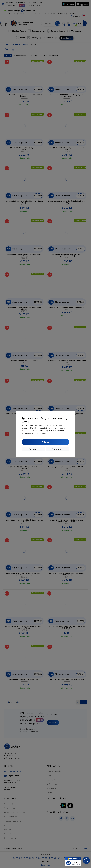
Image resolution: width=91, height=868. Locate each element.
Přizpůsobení (58, 449)
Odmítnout (34, 449)
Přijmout (46, 442)
